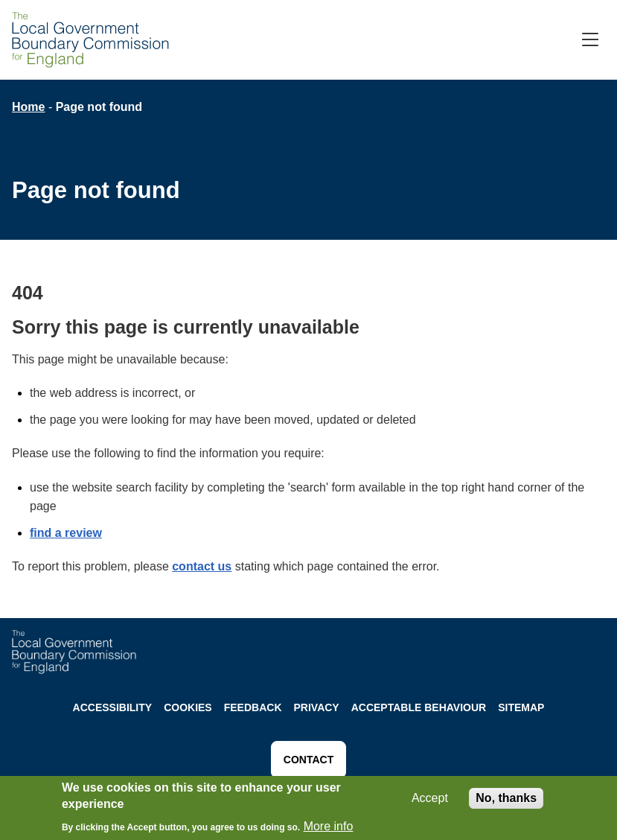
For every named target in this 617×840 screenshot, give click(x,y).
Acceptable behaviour (419, 707)
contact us (202, 566)
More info (329, 829)
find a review (66, 533)
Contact (308, 760)
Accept (430, 801)
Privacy (317, 707)
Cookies (188, 707)
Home (28, 107)
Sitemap (521, 707)
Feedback (253, 707)
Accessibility (113, 707)
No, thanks (506, 801)
